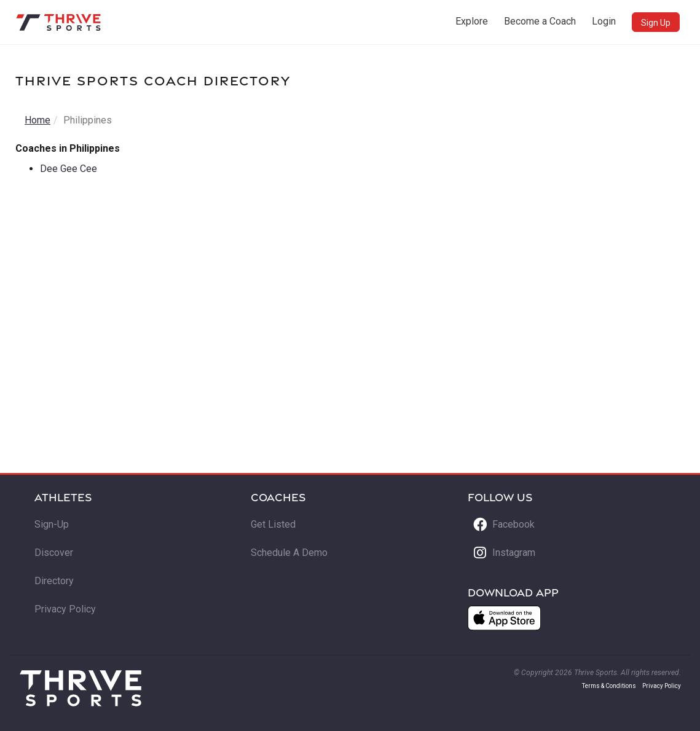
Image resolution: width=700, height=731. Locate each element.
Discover (54, 553)
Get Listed (273, 524)
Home (37, 120)
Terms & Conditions (609, 686)
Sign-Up (52, 524)
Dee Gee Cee (69, 169)
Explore (472, 21)
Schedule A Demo (289, 553)
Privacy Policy (65, 609)
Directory (54, 581)
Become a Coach (540, 21)
